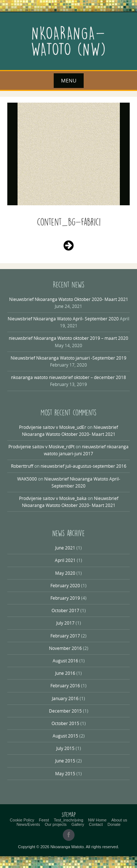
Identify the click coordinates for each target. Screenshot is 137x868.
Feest (44, 820)
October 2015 (65, 723)
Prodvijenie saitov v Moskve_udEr (53, 427)
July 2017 (65, 623)
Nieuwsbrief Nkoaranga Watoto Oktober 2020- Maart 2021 (69, 299)
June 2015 (65, 761)
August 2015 (65, 736)
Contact (96, 824)
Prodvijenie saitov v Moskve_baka (53, 498)
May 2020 (65, 573)
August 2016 (65, 661)
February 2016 (65, 685)
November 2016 (65, 648)
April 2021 (65, 560)
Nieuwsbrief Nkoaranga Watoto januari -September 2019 (68, 358)
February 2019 (65, 598)
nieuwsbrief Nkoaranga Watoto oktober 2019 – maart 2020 (68, 338)
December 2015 (65, 711)
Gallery (78, 824)
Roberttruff (22, 466)
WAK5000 (27, 479)
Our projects (56, 824)
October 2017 (65, 610)
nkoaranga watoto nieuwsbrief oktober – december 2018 (68, 377)
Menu (69, 80)
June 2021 (65, 548)
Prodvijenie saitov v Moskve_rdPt (41, 446)
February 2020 (65, 585)
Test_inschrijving (68, 820)
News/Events (28, 824)
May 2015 (65, 773)
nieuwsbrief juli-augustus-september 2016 (83, 466)
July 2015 (65, 748)
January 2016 (65, 698)
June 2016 (65, 673)
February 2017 (65, 636)
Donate (114, 824)
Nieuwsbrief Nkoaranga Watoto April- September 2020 (63, 319)
